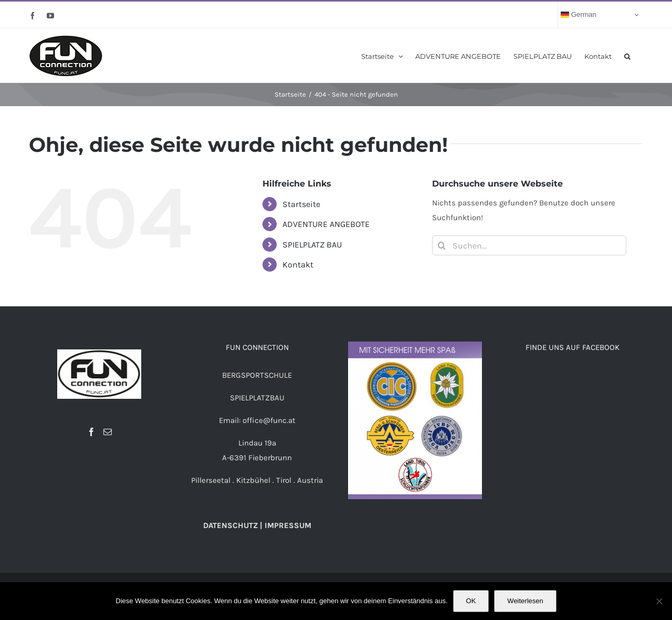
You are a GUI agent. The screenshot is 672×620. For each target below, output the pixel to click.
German (579, 15)
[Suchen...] (529, 245)
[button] (627, 55)
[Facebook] (91, 432)
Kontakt (298, 265)
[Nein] (659, 601)
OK (471, 601)
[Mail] (108, 432)
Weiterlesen (525, 601)
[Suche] (442, 245)
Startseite (301, 204)
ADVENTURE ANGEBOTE (326, 224)
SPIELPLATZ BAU (312, 245)
